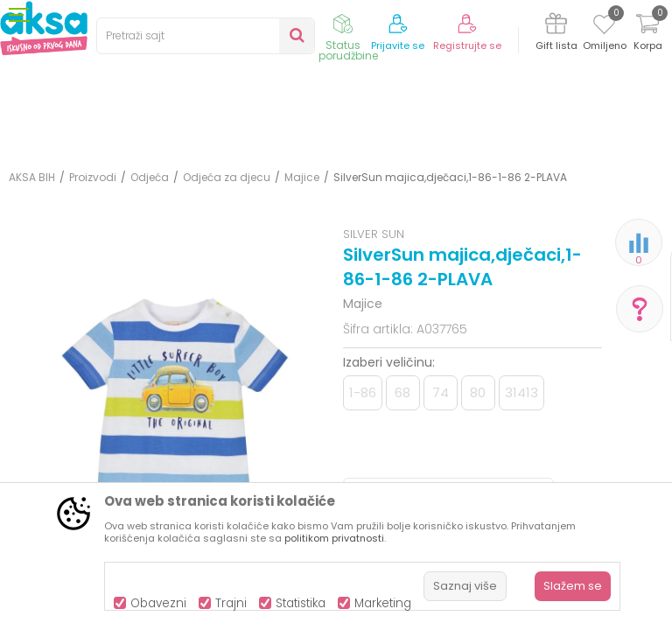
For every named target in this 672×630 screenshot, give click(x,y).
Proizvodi (93, 177)
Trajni (231, 603)
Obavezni (158, 603)
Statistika (301, 603)
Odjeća (150, 177)
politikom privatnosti (334, 538)
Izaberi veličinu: (389, 362)
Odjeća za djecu (227, 177)
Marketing (383, 603)
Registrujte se (467, 46)
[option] (171, 399)
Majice (302, 177)
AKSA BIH (32, 177)
